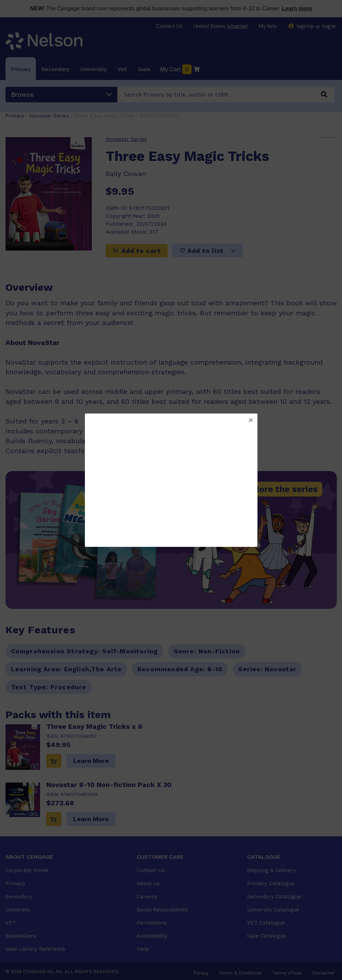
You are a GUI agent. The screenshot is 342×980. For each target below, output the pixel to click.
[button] (251, 420)
